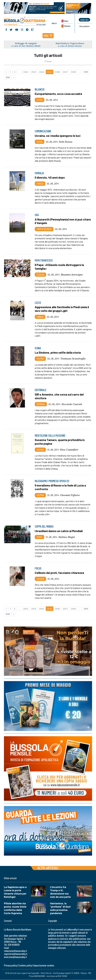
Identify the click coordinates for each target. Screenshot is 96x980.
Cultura (40, 359)
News (66, 21)
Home (48, 62)
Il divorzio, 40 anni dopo (50, 178)
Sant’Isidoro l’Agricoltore (70, 43)
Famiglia (40, 184)
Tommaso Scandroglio (73, 359)
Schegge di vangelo (26, 43)
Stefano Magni (67, 537)
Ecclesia (40, 275)
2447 (65, 72)
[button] (48, 36)
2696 (8, 77)
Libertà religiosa (44, 229)
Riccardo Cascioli (72, 404)
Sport (40, 537)
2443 (34, 72)
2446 (57, 72)
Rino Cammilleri (69, 450)
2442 (26, 72)
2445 (50, 72)
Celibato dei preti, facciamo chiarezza (59, 573)
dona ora (84, 20)
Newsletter (85, 27)
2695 (86, 72)
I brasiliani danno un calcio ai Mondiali (59, 531)
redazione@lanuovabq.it (15, 951)
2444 (42, 72)
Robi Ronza (66, 142)
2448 (73, 72)
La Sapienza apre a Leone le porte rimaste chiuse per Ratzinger (15, 892)
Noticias (67, 26)
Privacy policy (10, 966)
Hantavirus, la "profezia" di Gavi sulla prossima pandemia (60, 908)
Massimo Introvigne (72, 275)
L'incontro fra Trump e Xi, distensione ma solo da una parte (60, 892)
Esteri (40, 100)
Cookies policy (25, 966)
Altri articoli (48, 868)
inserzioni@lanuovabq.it (15, 957)
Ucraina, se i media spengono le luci (58, 136)
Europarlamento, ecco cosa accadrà (58, 94)
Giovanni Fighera (70, 495)
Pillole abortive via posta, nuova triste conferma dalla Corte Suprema (15, 908)
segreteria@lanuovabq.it (16, 954)
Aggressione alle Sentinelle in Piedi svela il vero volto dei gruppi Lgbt (62, 309)
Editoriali (41, 404)
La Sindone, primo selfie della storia (58, 353)
